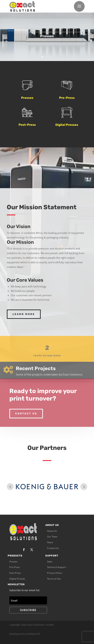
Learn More (24, 314)
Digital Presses (67, 126)
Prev (10, 487)
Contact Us (26, 409)
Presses (27, 99)
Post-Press (29, 125)
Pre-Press (67, 99)
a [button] (79, 6)
